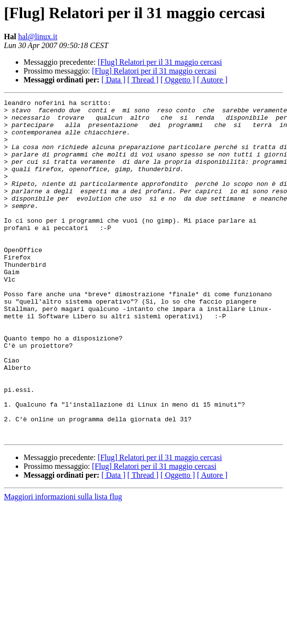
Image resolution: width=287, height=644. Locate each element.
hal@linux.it (38, 37)
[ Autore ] (212, 80)
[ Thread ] (143, 80)
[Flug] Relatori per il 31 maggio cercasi (160, 62)
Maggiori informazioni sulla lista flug (63, 564)
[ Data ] (114, 80)
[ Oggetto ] (178, 80)
